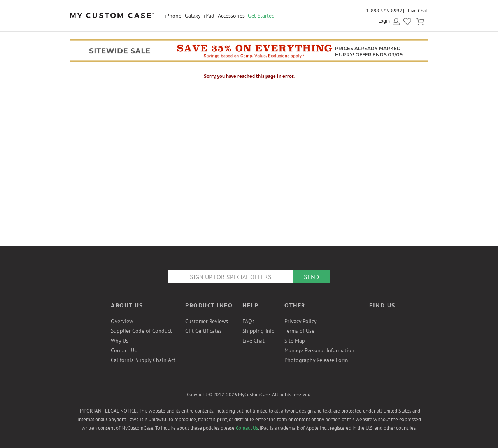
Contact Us (124, 350)
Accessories (231, 16)
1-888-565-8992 (384, 11)
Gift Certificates (203, 331)
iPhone (173, 16)
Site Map (295, 341)
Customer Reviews (207, 321)
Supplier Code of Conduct (141, 331)
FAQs (248, 321)
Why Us (120, 341)
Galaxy (193, 16)
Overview (122, 321)
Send (311, 277)
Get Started (261, 16)
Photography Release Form (316, 360)
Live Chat (417, 11)
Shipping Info (259, 331)
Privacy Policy (301, 321)
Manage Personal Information (319, 350)
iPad (209, 16)
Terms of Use (299, 331)
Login (384, 21)
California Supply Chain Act (143, 360)
